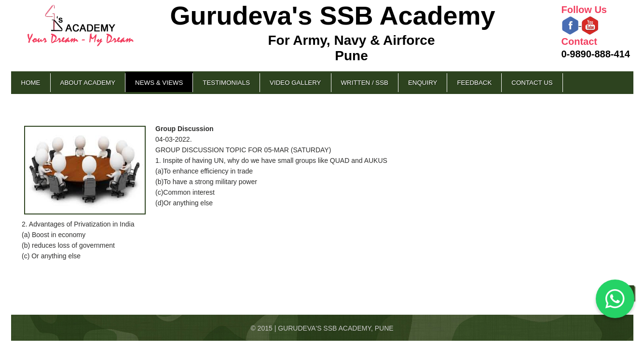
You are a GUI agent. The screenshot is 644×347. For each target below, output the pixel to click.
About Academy (88, 83)
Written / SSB (365, 83)
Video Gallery (295, 83)
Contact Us (532, 83)
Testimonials (226, 83)
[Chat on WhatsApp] (615, 299)
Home (31, 83)
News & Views (159, 83)
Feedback (474, 83)
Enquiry (423, 83)
